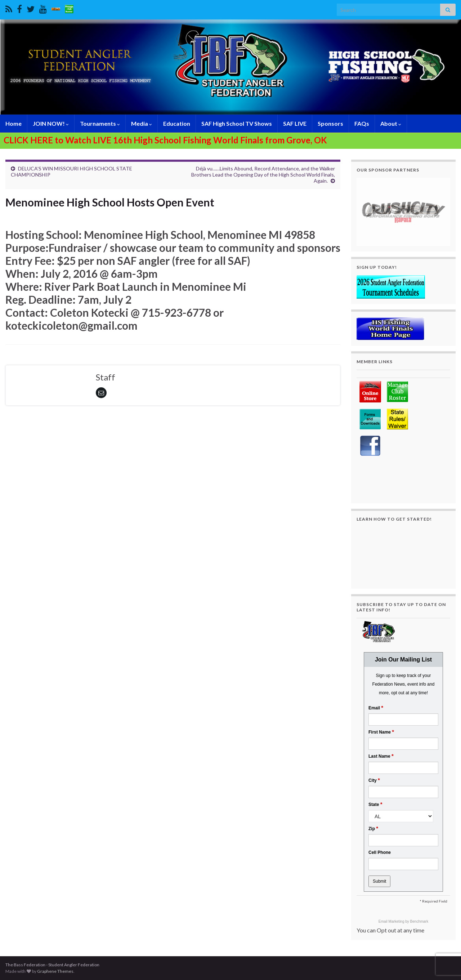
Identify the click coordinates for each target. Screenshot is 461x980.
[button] (403, 212)
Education (177, 123)
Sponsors (330, 123)
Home (14, 123)
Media (142, 123)
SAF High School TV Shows (237, 123)
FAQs (362, 123)
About (391, 123)
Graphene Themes (55, 971)
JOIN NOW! (51, 123)
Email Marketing (392, 921)
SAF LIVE (295, 123)
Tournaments (100, 123)
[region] (403, 212)
